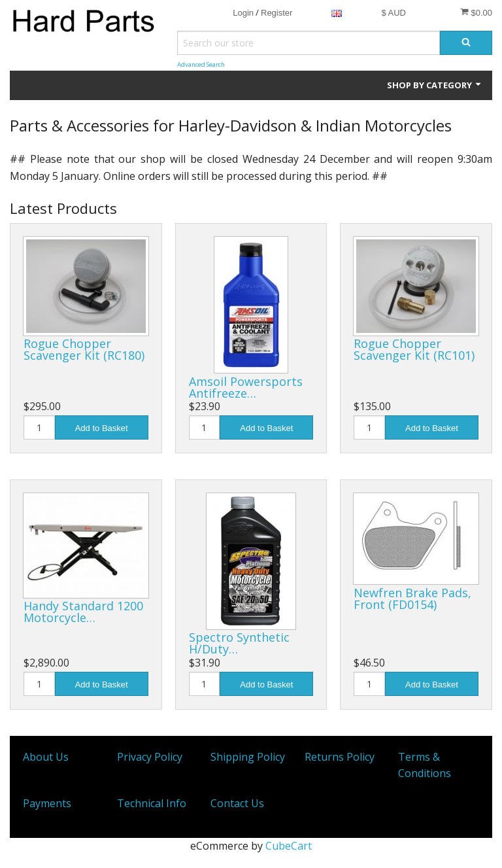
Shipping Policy (248, 757)
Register (276, 13)
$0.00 (476, 12)
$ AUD (393, 13)
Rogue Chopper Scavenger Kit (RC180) (84, 349)
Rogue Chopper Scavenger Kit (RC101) (414, 349)
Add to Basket (102, 428)
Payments (47, 803)
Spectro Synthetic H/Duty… (239, 643)
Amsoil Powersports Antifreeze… (246, 387)
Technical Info (152, 803)
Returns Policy (340, 757)
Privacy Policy (150, 757)
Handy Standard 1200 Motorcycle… (83, 612)
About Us (46, 757)
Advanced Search (201, 64)
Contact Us (237, 803)
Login (243, 13)
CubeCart (289, 846)
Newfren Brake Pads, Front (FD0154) (412, 599)
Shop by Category (435, 85)
